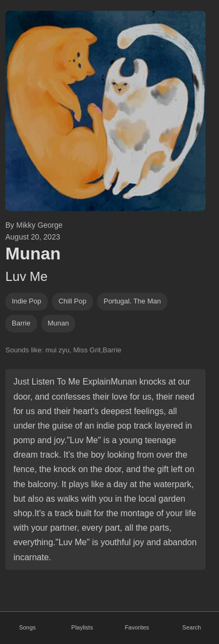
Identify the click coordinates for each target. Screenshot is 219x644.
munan (59, 323)
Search (192, 627)
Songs (27, 627)
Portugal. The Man (132, 301)
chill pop (72, 301)
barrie (21, 323)
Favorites (137, 627)
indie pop (27, 301)
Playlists (82, 627)
